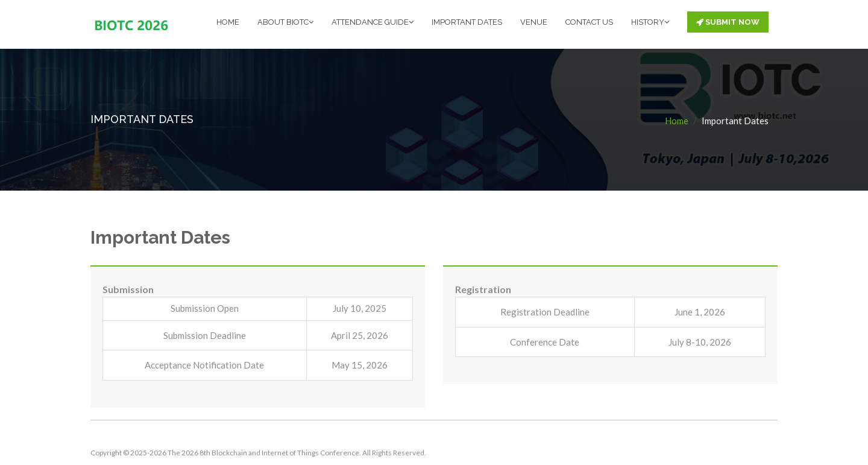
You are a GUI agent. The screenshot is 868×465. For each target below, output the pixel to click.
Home (677, 121)
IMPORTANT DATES (467, 22)
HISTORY (650, 22)
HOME (228, 22)
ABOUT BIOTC (285, 22)
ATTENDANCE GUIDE (373, 22)
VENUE (534, 22)
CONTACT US (589, 22)
